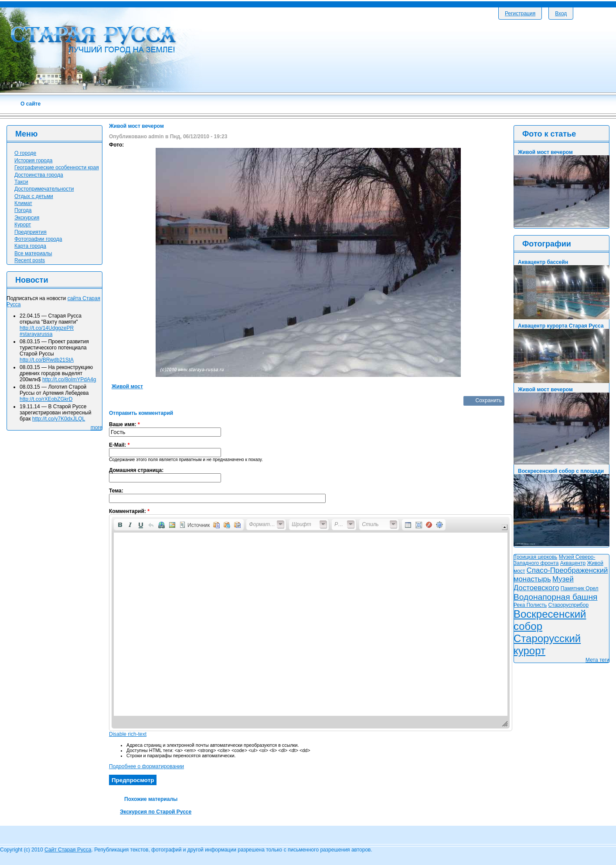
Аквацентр (573, 563)
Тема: (116, 491)
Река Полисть (530, 605)
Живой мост (127, 386)
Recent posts (30, 260)
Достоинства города (39, 175)
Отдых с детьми (34, 196)
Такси (21, 182)
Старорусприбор (569, 605)
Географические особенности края (57, 168)
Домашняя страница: (136, 470)
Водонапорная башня (556, 597)
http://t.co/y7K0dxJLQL (59, 419)
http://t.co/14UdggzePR (47, 328)
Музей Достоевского (544, 583)
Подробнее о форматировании (146, 766)
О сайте (31, 104)
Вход (561, 14)
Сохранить (488, 400)
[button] (120, 525)
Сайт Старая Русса (68, 850)
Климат (23, 203)
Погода (23, 210)
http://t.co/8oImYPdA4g (69, 380)
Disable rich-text (128, 734)
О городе (25, 153)
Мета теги (597, 660)
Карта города (30, 246)
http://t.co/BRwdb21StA (47, 360)
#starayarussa (36, 334)
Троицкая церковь (535, 557)
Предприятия (31, 232)
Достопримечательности (44, 189)
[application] (311, 623)
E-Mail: (119, 445)
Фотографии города (38, 239)
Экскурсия (27, 218)
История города (33, 161)
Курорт (23, 225)
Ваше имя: (124, 424)
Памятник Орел (580, 588)
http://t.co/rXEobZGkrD (46, 399)
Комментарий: (129, 511)
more (97, 427)
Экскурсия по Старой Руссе (156, 812)
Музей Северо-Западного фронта (555, 560)
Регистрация (520, 14)
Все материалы (33, 253)
